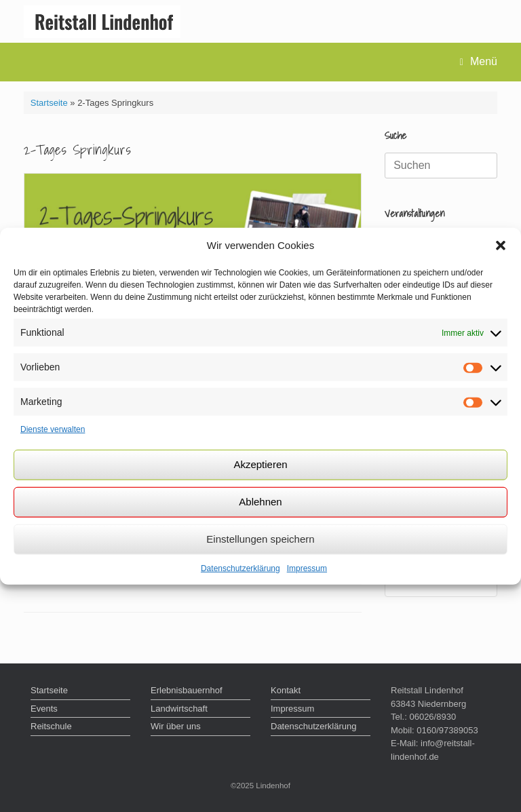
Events (44, 709)
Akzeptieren (260, 464)
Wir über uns (176, 726)
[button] (501, 246)
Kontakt (286, 690)
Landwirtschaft (179, 709)
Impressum (307, 568)
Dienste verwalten (53, 429)
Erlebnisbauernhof (187, 690)
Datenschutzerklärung (240, 568)
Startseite (49, 103)
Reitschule (51, 726)
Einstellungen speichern (260, 539)
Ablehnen (260, 502)
